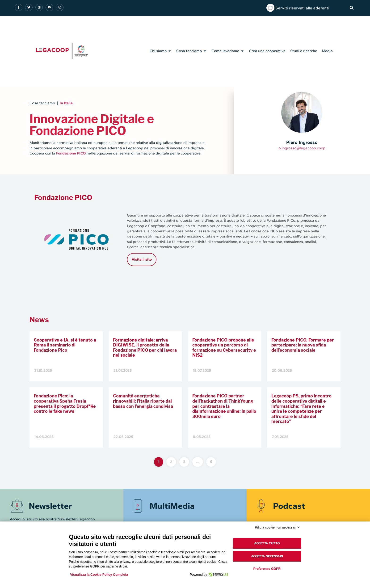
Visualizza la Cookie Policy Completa (99, 575)
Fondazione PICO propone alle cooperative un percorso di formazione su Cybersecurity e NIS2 (224, 348)
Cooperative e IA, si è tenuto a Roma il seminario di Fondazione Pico (65, 345)
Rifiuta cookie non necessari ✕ (277, 527)
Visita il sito (142, 259)
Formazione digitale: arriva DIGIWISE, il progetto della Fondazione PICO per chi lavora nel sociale (145, 348)
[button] (352, 8)
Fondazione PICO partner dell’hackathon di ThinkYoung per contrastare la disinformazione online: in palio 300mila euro (224, 406)
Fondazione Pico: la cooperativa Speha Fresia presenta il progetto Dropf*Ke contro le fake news (65, 404)
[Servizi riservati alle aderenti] (270, 8)
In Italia (66, 103)
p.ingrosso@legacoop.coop (302, 148)
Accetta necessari (267, 556)
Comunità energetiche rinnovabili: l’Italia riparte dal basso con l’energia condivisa (143, 401)
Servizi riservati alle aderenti (302, 8)
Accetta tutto (267, 543)
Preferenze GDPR (267, 569)
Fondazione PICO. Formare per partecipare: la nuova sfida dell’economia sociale (303, 345)
